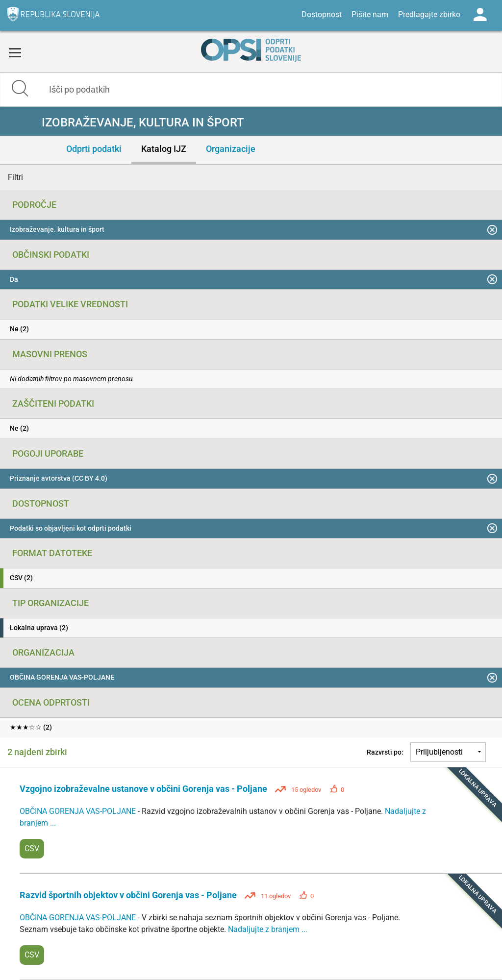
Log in (480, 15)
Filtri (15, 177)
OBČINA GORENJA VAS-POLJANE (79, 811)
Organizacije (231, 149)
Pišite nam (370, 14)
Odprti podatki (94, 149)
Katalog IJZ (164, 149)
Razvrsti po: (385, 752)
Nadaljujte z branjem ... (268, 929)
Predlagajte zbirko (429, 14)
